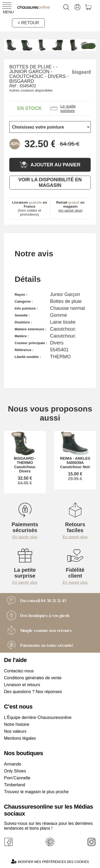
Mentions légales (20, 738)
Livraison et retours (22, 685)
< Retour (28, 23)
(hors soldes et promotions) (29, 208)
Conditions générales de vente (33, 678)
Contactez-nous (19, 671)
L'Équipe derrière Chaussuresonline (38, 717)
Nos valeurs (15, 731)
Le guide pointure (63, 108)
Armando (13, 764)
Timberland (14, 785)
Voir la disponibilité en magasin (50, 182)
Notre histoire (17, 724)
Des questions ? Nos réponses (33, 692)
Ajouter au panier (50, 165)
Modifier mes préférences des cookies (50, 861)
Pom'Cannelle (17, 778)
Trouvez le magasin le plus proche (36, 792)
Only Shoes (15, 771)
